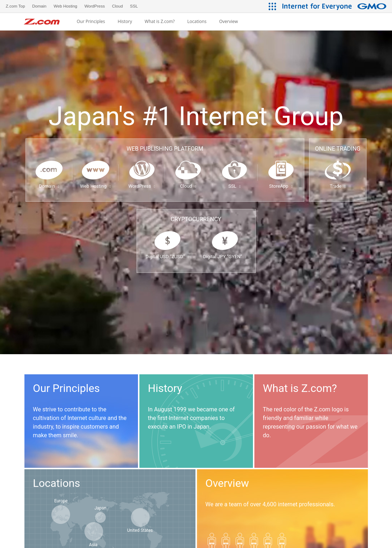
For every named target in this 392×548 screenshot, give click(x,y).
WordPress (142, 186)
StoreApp (281, 186)
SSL (234, 186)
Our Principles (91, 22)
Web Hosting (96, 186)
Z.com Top (15, 6)
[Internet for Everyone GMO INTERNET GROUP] (335, 6)
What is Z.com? (160, 22)
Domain (49, 186)
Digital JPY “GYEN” (225, 257)
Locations (197, 22)
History (125, 22)
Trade (338, 186)
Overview (229, 22)
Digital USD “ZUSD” (167, 257)
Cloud (188, 186)
